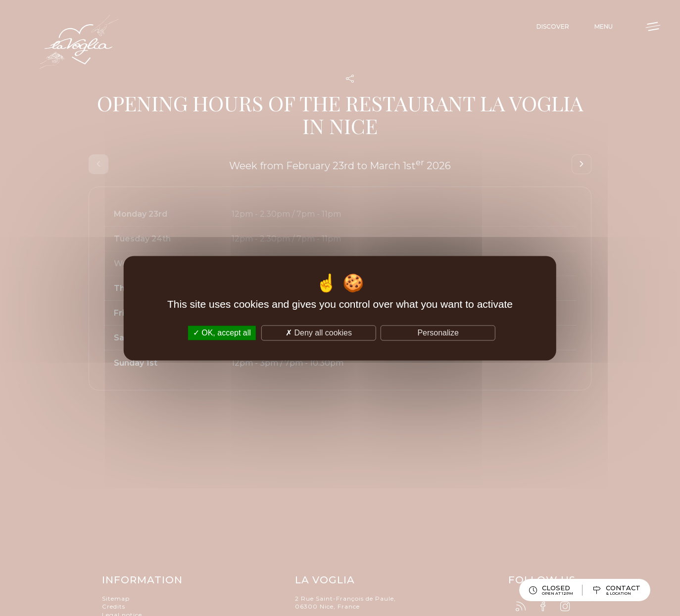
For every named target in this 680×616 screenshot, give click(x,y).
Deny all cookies (319, 333)
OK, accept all (222, 333)
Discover (553, 26)
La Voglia (79, 42)
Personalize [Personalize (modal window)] (438, 333)
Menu (604, 26)
